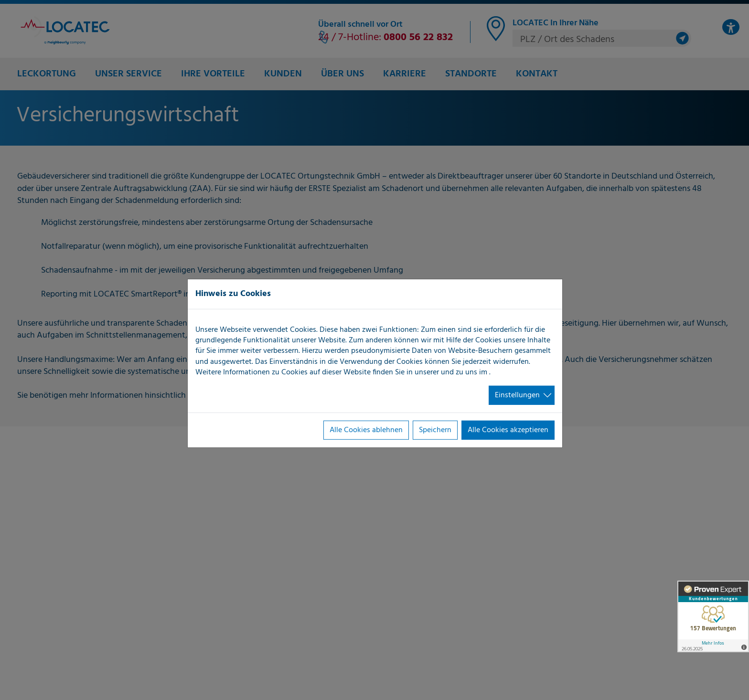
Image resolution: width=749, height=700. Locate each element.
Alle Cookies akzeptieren (508, 430)
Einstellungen (517, 395)
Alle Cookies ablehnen (366, 430)
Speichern (435, 430)
